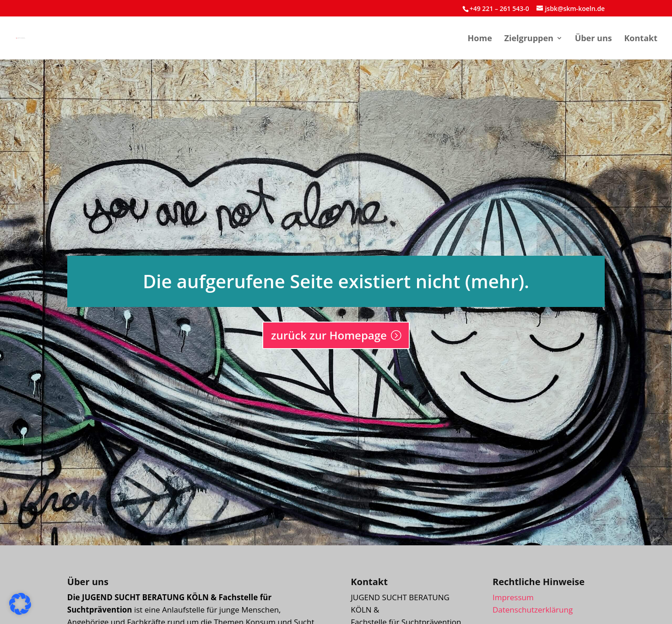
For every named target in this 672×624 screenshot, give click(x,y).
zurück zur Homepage (329, 335)
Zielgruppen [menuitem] (528, 39)
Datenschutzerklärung (533, 610)
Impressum (513, 597)
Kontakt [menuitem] (641, 39)
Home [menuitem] (480, 39)
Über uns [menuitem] (593, 39)
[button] (20, 604)
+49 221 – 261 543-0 (499, 8)
